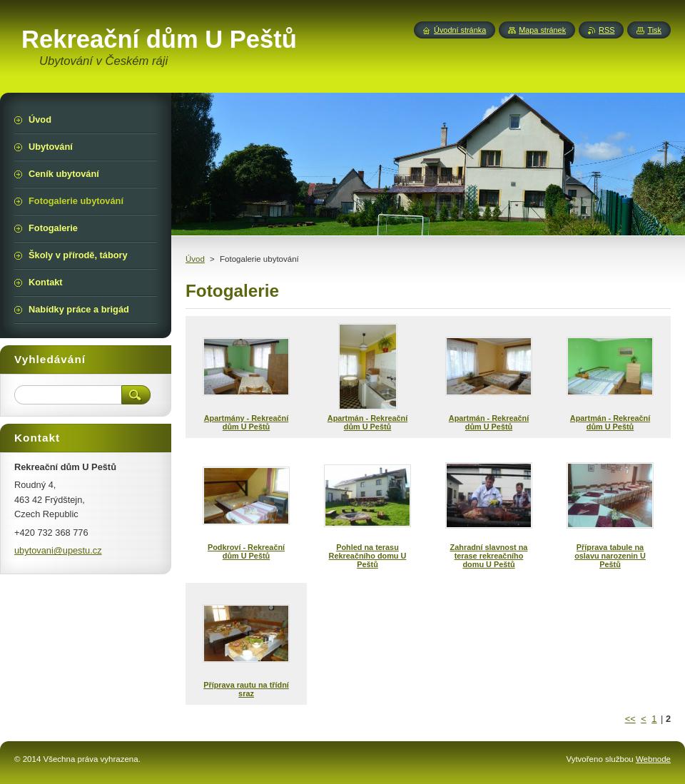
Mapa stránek (542, 30)
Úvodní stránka (460, 30)
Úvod (195, 259)
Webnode (653, 759)
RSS (607, 30)
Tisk (654, 30)
